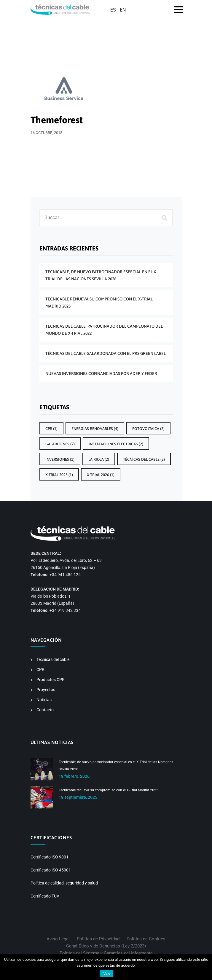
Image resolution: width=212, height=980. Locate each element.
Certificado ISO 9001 (50, 857)
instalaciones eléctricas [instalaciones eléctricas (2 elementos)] (116, 444)
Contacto (45, 710)
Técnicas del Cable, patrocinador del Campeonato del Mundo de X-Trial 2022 (104, 330)
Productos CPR (51, 680)
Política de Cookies (146, 939)
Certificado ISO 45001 (51, 870)
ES (113, 10)
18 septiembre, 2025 (78, 797)
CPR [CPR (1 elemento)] (51, 429)
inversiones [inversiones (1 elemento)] (60, 459)
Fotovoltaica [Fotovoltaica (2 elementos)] (148, 429)
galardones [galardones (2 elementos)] (60, 444)
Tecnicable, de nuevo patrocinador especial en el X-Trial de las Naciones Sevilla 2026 (101, 275)
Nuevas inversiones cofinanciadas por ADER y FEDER (101, 373)
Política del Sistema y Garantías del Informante (106, 953)
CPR (40, 669)
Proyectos (46, 690)
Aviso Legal (58, 939)
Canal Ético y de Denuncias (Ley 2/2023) (106, 946)
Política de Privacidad (98, 939)
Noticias (44, 700)
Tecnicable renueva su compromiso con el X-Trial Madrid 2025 (99, 303)
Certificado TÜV (45, 896)
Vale (107, 973)
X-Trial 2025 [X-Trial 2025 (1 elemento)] (59, 475)
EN (123, 10)
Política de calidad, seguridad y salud (64, 883)
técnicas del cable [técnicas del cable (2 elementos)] (144, 459)
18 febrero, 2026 (74, 776)
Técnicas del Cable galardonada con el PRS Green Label (106, 353)
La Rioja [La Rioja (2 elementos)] (99, 459)
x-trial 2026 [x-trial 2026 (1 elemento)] (101, 475)
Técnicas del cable (53, 659)
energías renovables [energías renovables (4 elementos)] (95, 429)
